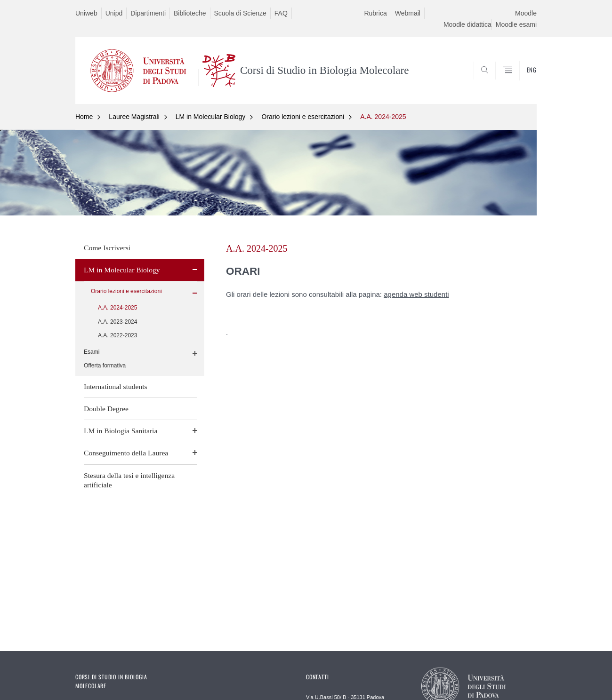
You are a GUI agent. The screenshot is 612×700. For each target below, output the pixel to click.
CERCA (522, 81)
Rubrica (375, 13)
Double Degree (106, 409)
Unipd (114, 13)
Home (84, 117)
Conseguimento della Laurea (126, 453)
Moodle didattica (467, 24)
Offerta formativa (105, 366)
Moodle (526, 13)
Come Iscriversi (107, 248)
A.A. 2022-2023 (117, 335)
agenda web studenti (416, 294)
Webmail (408, 13)
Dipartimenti (148, 13)
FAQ (281, 13)
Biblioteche (190, 13)
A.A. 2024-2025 (383, 117)
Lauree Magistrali (134, 117)
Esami (92, 352)
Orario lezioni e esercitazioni (303, 117)
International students (116, 386)
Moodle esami (516, 24)
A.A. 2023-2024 (117, 322)
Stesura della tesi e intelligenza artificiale (129, 480)
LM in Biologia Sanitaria (121, 431)
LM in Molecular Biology (211, 117)
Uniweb (86, 13)
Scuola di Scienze (240, 13)
